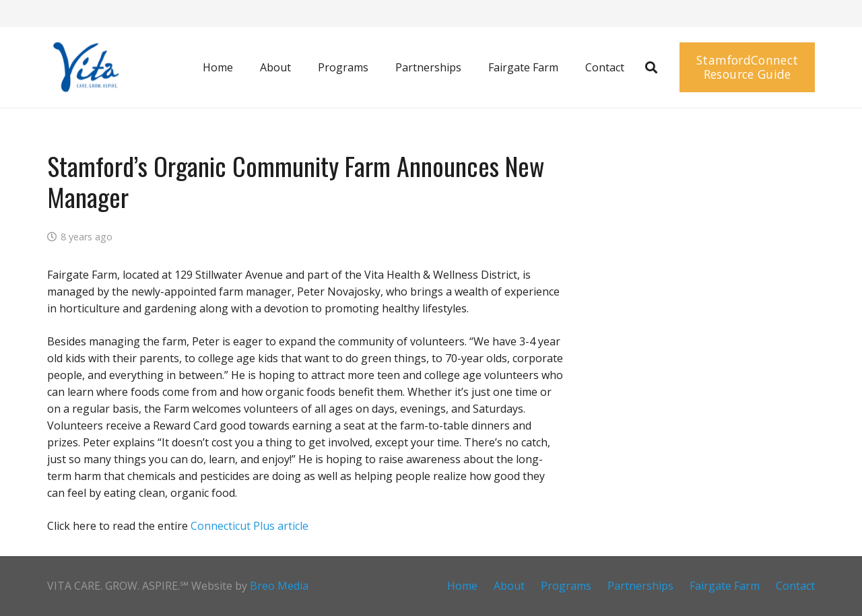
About (509, 586)
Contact (795, 586)
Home (462, 586)
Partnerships (640, 586)
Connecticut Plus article (250, 526)
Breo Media (279, 586)
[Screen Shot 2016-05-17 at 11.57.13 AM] (85, 67)
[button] (651, 67)
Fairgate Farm (725, 586)
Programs (566, 586)
